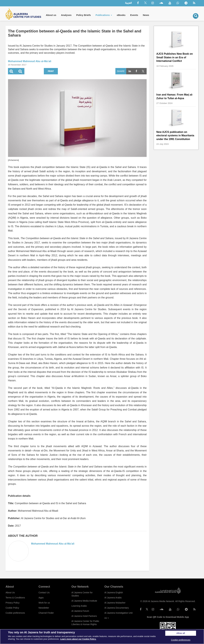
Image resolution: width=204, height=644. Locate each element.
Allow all (181, 633)
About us (51, 15)
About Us (10, 593)
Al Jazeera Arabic (113, 598)
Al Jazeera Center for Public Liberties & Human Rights (85, 623)
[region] (102, 637)
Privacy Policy (13, 603)
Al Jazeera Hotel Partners (84, 616)
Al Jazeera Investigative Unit (118, 613)
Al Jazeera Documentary (117, 608)
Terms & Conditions (15, 598)
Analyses (66, 15)
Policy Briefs (84, 15)
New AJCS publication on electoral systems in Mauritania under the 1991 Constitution (175, 136)
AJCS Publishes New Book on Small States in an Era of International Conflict (175, 57)
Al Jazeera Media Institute (84, 601)
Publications (104, 15)
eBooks (121, 15)
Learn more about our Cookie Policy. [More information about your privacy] (78, 639)
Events (134, 15)
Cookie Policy (12, 608)
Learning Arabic (79, 606)
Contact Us (44, 593)
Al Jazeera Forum (80, 611)
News (146, 15)
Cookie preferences (15, 613)
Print (51, 71)
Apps (41, 598)
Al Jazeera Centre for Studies (82, 594)
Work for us (44, 603)
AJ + (107, 618)
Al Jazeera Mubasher (115, 603)
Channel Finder (46, 613)
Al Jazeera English (114, 593)
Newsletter (44, 608)
